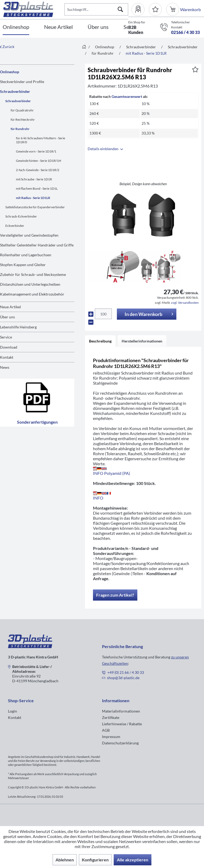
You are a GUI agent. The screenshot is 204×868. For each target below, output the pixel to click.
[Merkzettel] (155, 9)
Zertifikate (111, 717)
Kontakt (7, 357)
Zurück (7, 47)
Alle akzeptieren (133, 860)
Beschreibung (100, 341)
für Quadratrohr (22, 110)
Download (9, 347)
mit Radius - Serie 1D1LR (33, 198)
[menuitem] (140, 9)
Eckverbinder (15, 226)
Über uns (7, 317)
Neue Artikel (10, 307)
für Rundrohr (20, 129)
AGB (106, 730)
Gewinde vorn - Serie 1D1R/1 (36, 151)
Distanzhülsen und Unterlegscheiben (30, 284)
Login (12, 711)
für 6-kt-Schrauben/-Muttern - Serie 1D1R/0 (41, 140)
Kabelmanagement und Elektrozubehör (32, 294)
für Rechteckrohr (23, 120)
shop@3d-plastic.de (123, 678)
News (5, 367)
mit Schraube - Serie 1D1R (34, 179)
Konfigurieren (95, 860)
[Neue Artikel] (58, 27)
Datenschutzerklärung (120, 743)
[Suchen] (120, 9)
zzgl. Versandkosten (185, 303)
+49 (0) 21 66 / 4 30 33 (126, 672)
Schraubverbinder (15, 91)
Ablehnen (65, 860)
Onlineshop (10, 72)
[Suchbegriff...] (96, 9)
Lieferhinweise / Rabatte (122, 724)
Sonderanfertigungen (37, 403)
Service (6, 337)
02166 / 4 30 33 (185, 32)
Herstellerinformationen (142, 341)
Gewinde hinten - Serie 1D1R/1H (39, 161)
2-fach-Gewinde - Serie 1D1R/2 (38, 170)
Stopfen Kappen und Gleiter (23, 265)
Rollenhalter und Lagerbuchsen (26, 255)
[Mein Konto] (140, 9)
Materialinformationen (121, 711)
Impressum (111, 737)
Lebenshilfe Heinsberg (18, 327)
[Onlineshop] (16, 27)
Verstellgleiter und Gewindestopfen (29, 235)
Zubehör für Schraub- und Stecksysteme (33, 274)
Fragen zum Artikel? (115, 595)
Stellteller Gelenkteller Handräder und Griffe (37, 245)
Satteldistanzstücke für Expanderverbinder (35, 207)
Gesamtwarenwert (127, 96)
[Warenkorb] (173, 9)
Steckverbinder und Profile (22, 82)
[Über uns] (98, 27)
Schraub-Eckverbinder (21, 216)
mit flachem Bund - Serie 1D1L (37, 188)
